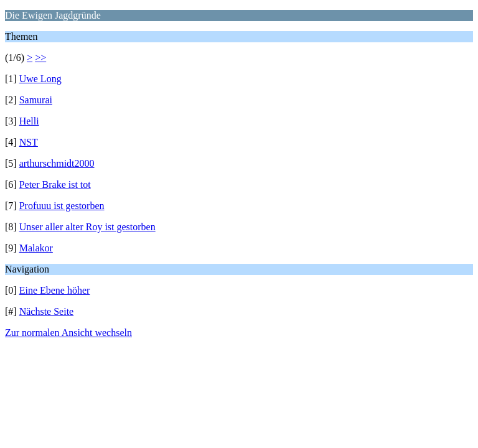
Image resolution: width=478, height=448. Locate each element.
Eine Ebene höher (55, 290)
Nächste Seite (47, 311)
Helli (29, 121)
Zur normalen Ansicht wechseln (68, 333)
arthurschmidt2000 (57, 163)
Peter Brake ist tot (55, 184)
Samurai (36, 100)
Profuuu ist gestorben (62, 206)
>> (40, 58)
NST (29, 142)
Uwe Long (40, 79)
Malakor (36, 248)
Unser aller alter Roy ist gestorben (87, 227)
